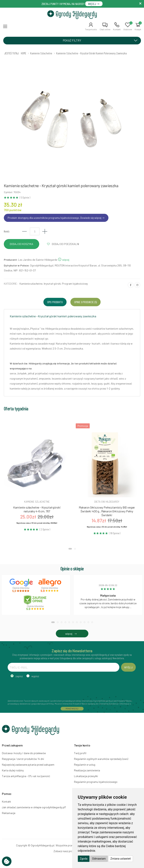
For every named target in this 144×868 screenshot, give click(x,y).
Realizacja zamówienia (87, 770)
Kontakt (7, 801)
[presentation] (37, 688)
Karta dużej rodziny (13, 770)
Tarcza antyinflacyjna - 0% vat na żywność (26, 776)
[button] (91, 26)
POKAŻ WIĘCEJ (72, 709)
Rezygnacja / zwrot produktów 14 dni (23, 759)
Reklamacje (9, 813)
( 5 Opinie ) (25, 198)
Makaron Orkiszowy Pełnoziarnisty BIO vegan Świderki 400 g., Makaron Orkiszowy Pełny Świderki (107, 511)
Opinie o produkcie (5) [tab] (85, 302)
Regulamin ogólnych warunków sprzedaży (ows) (101, 759)
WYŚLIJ (128, 667)
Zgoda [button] (84, 859)
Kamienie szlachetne (31, 284)
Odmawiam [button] (99, 859)
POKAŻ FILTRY (101, 40)
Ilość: (7, 231)
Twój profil (80, 753)
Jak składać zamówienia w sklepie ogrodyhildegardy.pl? (34, 807)
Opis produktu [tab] (55, 302)
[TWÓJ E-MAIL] (63, 667)
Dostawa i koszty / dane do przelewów (24, 753)
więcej (63, 260)
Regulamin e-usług (85, 765)
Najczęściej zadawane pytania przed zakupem (28, 765)
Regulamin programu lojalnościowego (96, 782)
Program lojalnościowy (75, 284)
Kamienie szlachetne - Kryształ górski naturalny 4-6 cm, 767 (37, 509)
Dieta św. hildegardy (107, 502)
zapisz (19, 676)
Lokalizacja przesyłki (86, 776)
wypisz (35, 676)
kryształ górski (52, 284)
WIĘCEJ (94, 4)
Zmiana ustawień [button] (121, 859)
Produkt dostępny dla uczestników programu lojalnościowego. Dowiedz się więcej (56, 218)
